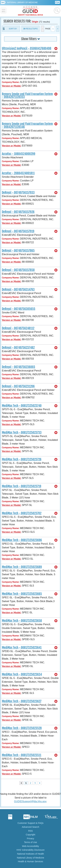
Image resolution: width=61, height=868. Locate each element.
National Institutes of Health (30, 854)
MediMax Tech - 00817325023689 (22, 567)
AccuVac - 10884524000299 (19, 154)
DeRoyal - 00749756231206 (18, 386)
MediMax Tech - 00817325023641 (22, 648)
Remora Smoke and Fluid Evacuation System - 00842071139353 (27, 95)
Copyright (31, 835)
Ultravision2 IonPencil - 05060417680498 (27, 48)
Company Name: (11, 82)
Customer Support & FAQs (31, 823)
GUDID (30, 11)
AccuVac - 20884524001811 (18, 173)
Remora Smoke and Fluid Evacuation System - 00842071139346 (27, 125)
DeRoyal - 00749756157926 (18, 212)
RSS (30, 831)
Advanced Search (30, 827)
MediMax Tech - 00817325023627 (22, 701)
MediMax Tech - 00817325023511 (22, 755)
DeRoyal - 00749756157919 (18, 231)
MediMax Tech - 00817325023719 (22, 486)
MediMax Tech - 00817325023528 (22, 728)
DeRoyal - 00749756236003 (19, 367)
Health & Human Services (30, 861)
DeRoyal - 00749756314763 (18, 289)
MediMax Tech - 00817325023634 (22, 674)
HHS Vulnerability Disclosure (30, 850)
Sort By (13, 29)
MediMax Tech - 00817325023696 (22, 540)
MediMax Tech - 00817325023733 (22, 433)
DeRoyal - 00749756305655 (19, 309)
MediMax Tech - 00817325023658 (22, 621)
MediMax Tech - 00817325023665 (22, 594)
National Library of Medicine (22, 2)
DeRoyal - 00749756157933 (18, 193)
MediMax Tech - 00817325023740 (22, 406)
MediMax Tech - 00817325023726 (22, 459)
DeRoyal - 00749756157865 (18, 251)
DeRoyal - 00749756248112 (18, 328)
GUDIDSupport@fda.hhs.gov (30, 801)
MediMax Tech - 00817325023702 (22, 513)
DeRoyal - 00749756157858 (18, 270)
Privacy (31, 838)
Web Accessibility (31, 846)
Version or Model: (12, 86)
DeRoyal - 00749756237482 (18, 348)
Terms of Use (30, 842)
